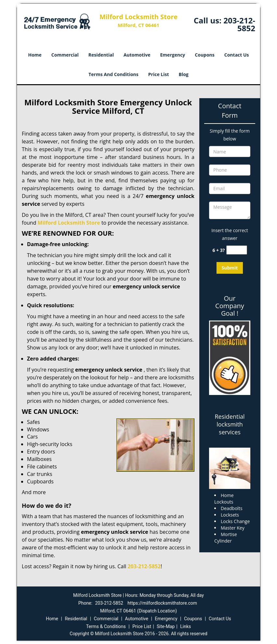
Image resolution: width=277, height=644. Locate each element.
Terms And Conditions (113, 74)
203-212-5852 (239, 24)
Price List (159, 74)
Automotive (137, 55)
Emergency (173, 55)
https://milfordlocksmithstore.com (162, 603)
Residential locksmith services (230, 424)
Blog (184, 74)
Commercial (65, 55)
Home (35, 55)
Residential (101, 55)
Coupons (204, 55)
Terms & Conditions (106, 626)
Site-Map (166, 626)
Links (185, 626)
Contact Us (237, 55)
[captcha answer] (237, 250)
